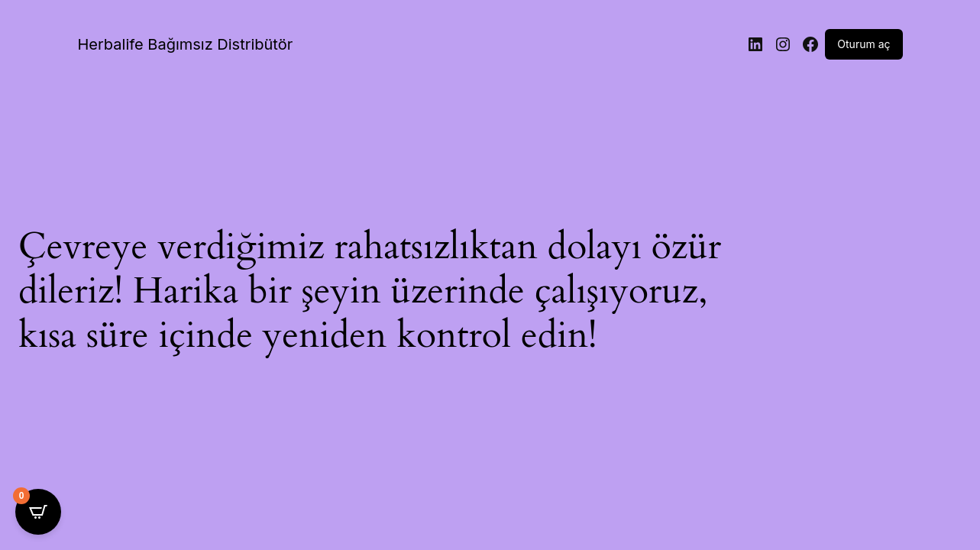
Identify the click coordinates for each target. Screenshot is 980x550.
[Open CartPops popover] (38, 512)
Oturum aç (864, 44)
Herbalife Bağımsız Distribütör (186, 44)
